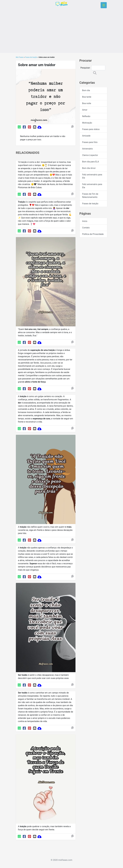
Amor (85, 110)
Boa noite (87, 103)
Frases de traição (31, 57)
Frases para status (91, 129)
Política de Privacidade (93, 234)
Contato (86, 228)
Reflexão (86, 116)
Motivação (87, 123)
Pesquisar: (85, 68)
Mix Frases (20, 57)
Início (85, 221)
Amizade (86, 136)
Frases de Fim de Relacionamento (90, 196)
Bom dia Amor (89, 168)
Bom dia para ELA (91, 162)
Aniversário (88, 149)
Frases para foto (90, 142)
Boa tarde (87, 97)
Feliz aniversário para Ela (92, 186)
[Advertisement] (62, 34)
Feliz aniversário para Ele (92, 176)
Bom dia (86, 90)
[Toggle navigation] (104, 5)
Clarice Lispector (90, 155)
